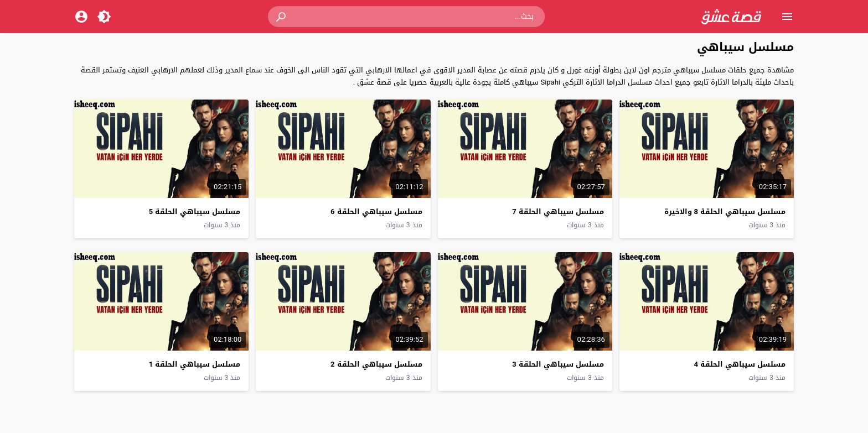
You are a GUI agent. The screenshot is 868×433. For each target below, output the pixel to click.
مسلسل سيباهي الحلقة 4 (740, 364)
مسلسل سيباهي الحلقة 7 (558, 212)
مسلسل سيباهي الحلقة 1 (195, 364)
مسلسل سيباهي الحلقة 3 (558, 364)
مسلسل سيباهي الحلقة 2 (376, 364)
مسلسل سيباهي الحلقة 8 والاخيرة (725, 212)
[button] (282, 17)
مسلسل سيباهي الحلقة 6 (376, 212)
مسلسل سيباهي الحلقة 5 (195, 212)
